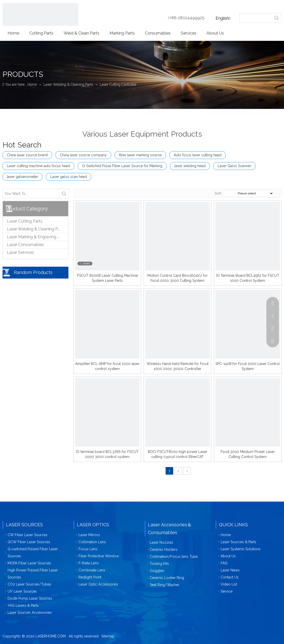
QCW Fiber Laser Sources (29, 542)
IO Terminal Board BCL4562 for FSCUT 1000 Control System (248, 278)
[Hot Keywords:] (277, 18)
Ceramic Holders (164, 549)
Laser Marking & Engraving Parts (37, 237)
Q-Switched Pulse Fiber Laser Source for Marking (122, 166)
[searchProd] (256, 18)
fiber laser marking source (140, 155)
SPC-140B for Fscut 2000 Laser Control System (248, 366)
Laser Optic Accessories (98, 584)
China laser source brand (27, 155)
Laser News (230, 570)
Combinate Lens (92, 570)
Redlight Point (90, 577)
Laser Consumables (25, 245)
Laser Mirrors (89, 535)
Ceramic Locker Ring (167, 578)
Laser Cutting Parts (25, 221)
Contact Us (230, 577)
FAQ (224, 563)
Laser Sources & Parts (238, 542)
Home (226, 535)
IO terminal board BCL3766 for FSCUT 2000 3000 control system (107, 454)
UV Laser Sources (22, 591)
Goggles (157, 571)
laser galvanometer (22, 177)
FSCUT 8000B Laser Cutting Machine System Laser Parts (107, 278)
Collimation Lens (92, 542)
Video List (229, 584)
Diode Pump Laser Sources (30, 598)
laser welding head (190, 166)
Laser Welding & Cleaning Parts (36, 229)
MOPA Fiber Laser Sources (29, 563)
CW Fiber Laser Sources (28, 535)
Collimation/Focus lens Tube (174, 557)
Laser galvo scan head (69, 177)
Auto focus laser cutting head (198, 155)
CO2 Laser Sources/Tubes (29, 584)
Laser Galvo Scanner (234, 166)
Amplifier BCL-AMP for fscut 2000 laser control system (107, 366)
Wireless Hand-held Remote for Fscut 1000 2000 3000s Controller (178, 366)
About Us (228, 556)
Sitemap (108, 636)
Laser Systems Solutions (241, 549)
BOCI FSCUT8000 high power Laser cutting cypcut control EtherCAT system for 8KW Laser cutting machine (177, 454)
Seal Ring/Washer (164, 585)
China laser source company (83, 155)
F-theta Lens (89, 563)
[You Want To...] (31, 194)
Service (227, 591)
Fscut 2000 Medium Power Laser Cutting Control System (248, 454)
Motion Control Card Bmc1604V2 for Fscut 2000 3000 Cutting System (177, 278)
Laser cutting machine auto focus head (38, 166)
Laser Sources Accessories (30, 612)
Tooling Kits (159, 564)
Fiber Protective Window (99, 556)
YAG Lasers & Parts (23, 605)
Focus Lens (88, 549)
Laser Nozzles (161, 542)
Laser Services (20, 252)
